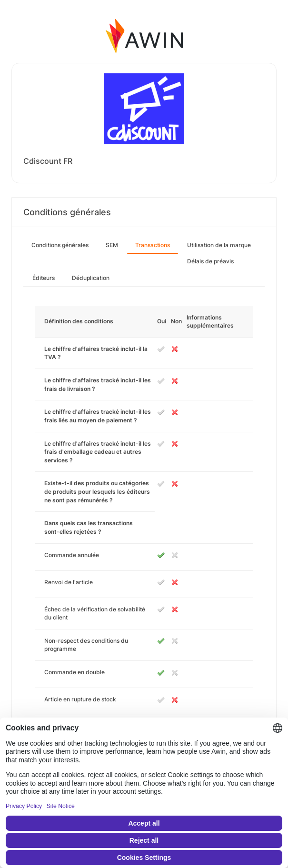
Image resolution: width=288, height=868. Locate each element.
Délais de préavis (210, 261)
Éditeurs (44, 278)
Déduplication (91, 278)
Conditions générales (60, 245)
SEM (112, 245)
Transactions (153, 245)
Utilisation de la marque (219, 245)
